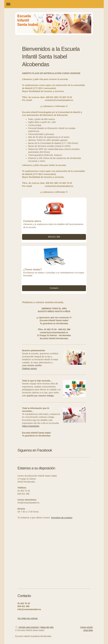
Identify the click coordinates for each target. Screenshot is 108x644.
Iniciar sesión (87, 627)
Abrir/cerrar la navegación (54, 4)
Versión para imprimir (27, 627)
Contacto (54, 288)
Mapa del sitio (47, 627)
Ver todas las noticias (28, 618)
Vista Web (88, 630)
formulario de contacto (62, 518)
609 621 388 (54, 237)
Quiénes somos (29, 368)
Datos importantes (31, 426)
